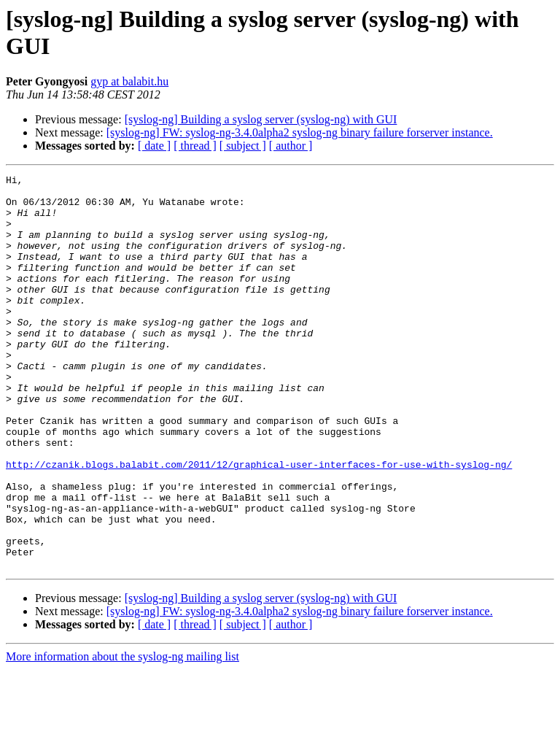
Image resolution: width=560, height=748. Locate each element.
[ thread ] (195, 146)
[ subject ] (243, 146)
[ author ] (291, 146)
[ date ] (154, 146)
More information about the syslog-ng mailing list (122, 735)
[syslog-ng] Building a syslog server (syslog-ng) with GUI (261, 119)
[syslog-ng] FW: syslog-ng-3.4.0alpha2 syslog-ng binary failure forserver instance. (300, 132)
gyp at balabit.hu (129, 81)
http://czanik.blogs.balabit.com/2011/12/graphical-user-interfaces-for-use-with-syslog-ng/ (259, 523)
